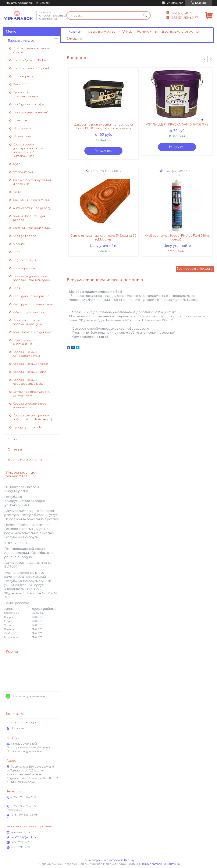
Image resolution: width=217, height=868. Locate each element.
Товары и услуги (101, 32)
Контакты (147, 32)
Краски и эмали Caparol (31, 68)
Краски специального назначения (30, 406)
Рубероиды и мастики (30, 312)
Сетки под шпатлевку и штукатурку (32, 394)
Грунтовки (21, 120)
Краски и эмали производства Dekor (29, 382)
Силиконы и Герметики (31, 200)
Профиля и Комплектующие (26, 94)
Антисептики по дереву (32, 208)
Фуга (17, 164)
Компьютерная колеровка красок (33, 50)
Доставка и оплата (180, 32)
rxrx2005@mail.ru (23, 838)
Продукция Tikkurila (27, 427)
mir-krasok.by (20, 832)
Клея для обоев (24, 236)
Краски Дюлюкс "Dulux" (30, 60)
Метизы (19, 244)
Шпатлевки (22, 129)
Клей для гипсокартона (31, 296)
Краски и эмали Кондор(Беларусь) (26, 354)
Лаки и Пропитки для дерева (29, 218)
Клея (16, 288)
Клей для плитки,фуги (30, 104)
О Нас (13, 439)
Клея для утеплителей (31, 112)
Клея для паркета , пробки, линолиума (27, 322)
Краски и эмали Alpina (30, 372)
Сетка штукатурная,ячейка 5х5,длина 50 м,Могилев (103, 238)
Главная (74, 32)
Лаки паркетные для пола (33, 332)
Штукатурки (23, 137)
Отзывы (74, 39)
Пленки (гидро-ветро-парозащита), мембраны (32, 278)
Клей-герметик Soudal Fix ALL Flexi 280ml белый (177, 238)
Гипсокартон (23, 76)
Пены (17, 192)
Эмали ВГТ (21, 84)
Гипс (17, 252)
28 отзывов (175, 3)
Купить (106, 151)
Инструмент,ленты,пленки (34, 304)
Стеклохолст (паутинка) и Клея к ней (32, 182)
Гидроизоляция (24, 260)
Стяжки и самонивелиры (32, 228)
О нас (127, 32)
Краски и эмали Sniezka (31, 364)
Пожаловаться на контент (160, 864)
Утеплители (23, 172)
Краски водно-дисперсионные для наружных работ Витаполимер (28, 150)
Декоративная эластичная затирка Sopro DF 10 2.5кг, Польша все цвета (103, 126)
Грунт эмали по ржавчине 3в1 (25, 342)
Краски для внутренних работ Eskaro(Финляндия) (32, 417)
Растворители (24, 268)
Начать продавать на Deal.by (28, 3)
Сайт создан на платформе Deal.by (108, 860)
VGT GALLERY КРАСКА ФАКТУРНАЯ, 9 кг (177, 125)
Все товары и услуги (193, 269)
